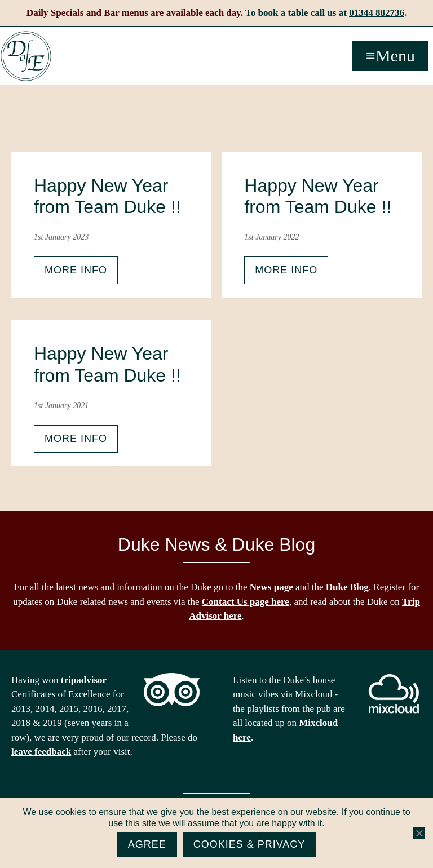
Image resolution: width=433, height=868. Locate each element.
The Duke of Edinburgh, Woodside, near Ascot (26, 56)
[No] (419, 833)
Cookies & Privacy (249, 844)
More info (76, 270)
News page (271, 587)
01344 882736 (377, 13)
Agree (147, 844)
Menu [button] (395, 56)
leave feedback (41, 752)
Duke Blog (347, 587)
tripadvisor (84, 680)
